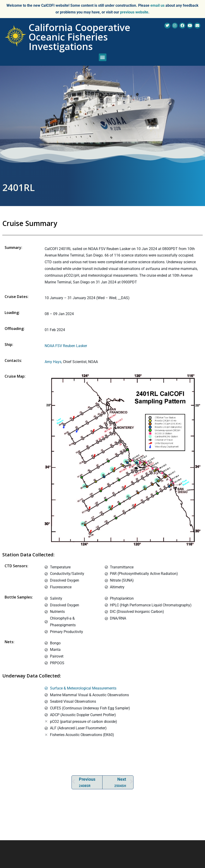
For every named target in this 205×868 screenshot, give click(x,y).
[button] (103, 57)
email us (157, 5)
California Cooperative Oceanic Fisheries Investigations (79, 37)
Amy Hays (53, 362)
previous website (134, 12)
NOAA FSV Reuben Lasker (66, 346)
